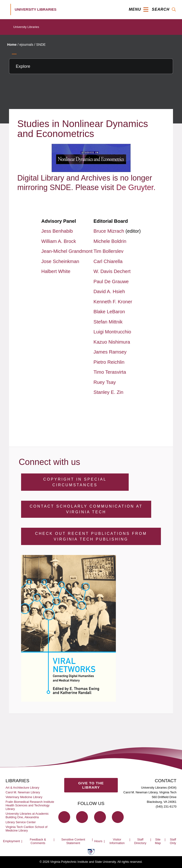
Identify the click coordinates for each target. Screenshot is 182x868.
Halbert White (56, 271)
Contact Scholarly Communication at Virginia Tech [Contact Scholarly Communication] (86, 509)
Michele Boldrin (110, 241)
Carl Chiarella (108, 261)
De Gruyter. (136, 187)
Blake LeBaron (109, 312)
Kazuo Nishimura (112, 342)
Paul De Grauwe (111, 282)
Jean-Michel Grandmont (67, 251)
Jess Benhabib (57, 231)
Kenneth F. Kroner (113, 302)
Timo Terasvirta (110, 372)
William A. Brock (59, 241)
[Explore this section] (91, 66)
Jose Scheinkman (60, 261)
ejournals (26, 45)
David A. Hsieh (109, 291)
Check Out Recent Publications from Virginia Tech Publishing (91, 536)
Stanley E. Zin (108, 392)
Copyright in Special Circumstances (75, 482)
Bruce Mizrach (109, 231)
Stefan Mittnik (108, 322)
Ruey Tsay (105, 382)
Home (12, 45)
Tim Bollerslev (108, 251)
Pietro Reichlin (109, 362)
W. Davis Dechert (112, 271)
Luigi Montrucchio (112, 332)
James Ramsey (110, 352)
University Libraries (26, 27)
